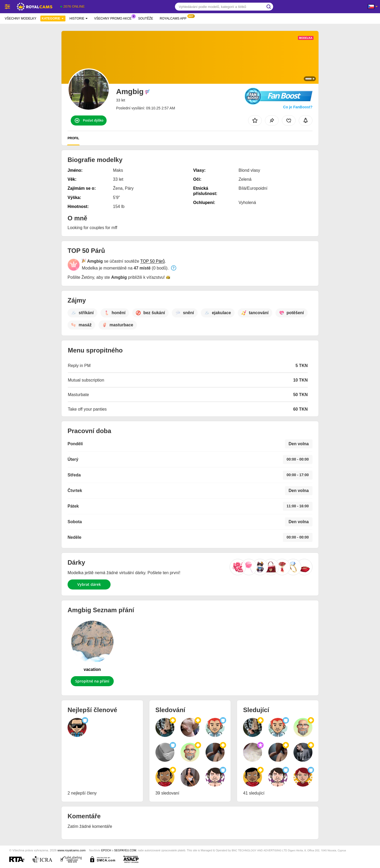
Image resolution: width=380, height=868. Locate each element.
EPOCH (106, 850)
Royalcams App (174, 18)
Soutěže (146, 18)
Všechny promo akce (114, 18)
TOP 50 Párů (153, 261)
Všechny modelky (21, 18)
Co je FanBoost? (298, 107)
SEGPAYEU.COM (125, 850)
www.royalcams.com (72, 850)
